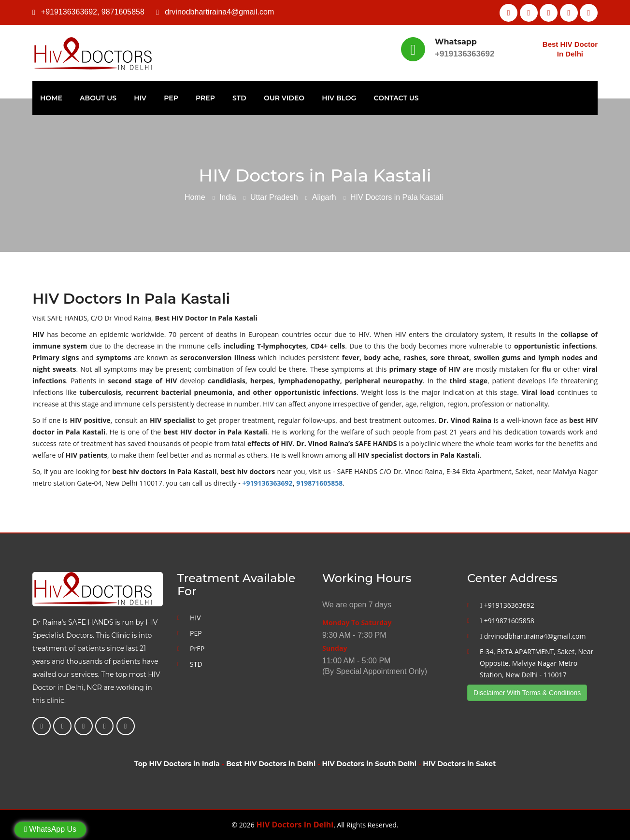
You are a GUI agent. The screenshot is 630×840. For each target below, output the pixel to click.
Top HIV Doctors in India (177, 764)
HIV (140, 98)
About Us (98, 98)
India (228, 197)
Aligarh (324, 197)
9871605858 (123, 12)
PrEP (205, 98)
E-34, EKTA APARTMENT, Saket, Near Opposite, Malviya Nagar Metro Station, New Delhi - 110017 (537, 663)
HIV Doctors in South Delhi (369, 764)
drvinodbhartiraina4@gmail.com (219, 12)
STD (239, 98)
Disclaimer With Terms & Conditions (527, 693)
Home (51, 98)
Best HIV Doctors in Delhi (271, 764)
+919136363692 (69, 12)
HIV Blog (339, 98)
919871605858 (319, 483)
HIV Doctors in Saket (459, 764)
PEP (171, 98)
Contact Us (396, 98)
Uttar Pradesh (274, 197)
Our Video (284, 98)
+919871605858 (507, 621)
